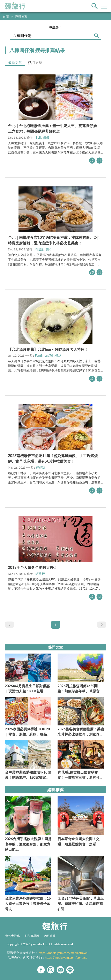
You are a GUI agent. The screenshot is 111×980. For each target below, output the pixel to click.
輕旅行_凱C (43, 249)
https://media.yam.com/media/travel (63, 953)
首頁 (6, 17)
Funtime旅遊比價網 (48, 355)
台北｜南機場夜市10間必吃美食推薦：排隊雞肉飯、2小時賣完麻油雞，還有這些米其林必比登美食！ (54, 240)
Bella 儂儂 (42, 137)
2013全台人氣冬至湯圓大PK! (32, 567)
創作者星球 (32, 936)
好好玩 (41, 467)
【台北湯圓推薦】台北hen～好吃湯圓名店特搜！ (48, 349)
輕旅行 (15, 6)
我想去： (55, 27)
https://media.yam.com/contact (66, 957)
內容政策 (50, 936)
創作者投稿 (13, 936)
